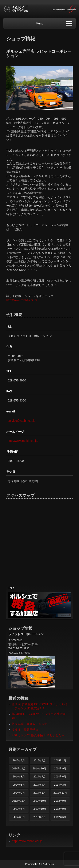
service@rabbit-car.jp (21, 421)
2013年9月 (60, 801)
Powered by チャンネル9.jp (39, 864)
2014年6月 (60, 777)
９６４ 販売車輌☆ (25, 730)
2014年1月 (39, 793)
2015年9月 (19, 761)
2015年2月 (60, 761)
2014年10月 (39, 769)
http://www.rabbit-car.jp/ (22, 300)
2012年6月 (60, 817)
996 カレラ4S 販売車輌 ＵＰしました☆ (38, 735)
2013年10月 (39, 801)
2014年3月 (60, 785)
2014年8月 (19, 777)
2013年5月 (19, 809)
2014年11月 (19, 769)
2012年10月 (39, 809)
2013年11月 (19, 801)
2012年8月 (19, 817)
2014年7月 (39, 777)
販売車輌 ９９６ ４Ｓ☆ (29, 724)
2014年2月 (19, 793)
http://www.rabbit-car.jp (27, 841)
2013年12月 (60, 793)
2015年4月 (39, 761)
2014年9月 (60, 769)
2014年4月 (39, 785)
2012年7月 (39, 817)
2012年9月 (60, 809)
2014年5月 (19, 785)
